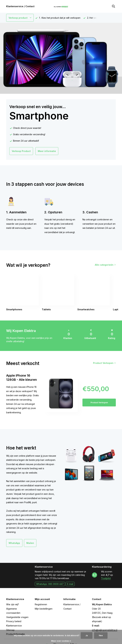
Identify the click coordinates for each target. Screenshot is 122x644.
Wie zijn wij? (13, 604)
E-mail (70, 584)
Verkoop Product (21, 151)
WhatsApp (14, 543)
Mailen (30, 543)
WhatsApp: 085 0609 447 (50, 584)
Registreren (41, 604)
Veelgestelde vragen (17, 617)
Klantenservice (14, 626)
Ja (87, 635)
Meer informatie (47, 151)
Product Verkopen (103, 363)
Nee (101, 635)
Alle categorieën (104, 265)
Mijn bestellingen (44, 609)
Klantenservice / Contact (20, 6)
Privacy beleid (14, 621)
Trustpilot (106, 578)
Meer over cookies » (61, 641)
